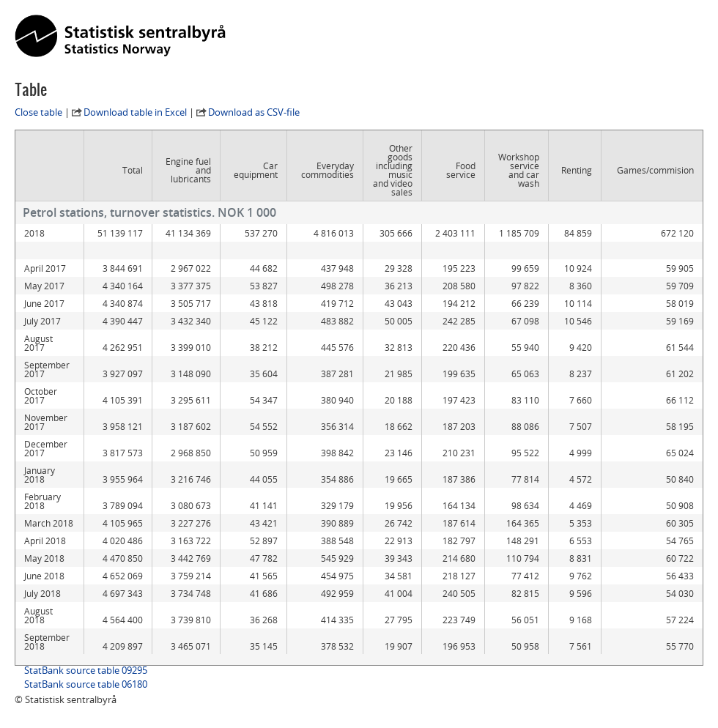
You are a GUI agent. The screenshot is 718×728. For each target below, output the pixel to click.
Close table (38, 112)
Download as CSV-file (254, 112)
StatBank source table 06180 (86, 684)
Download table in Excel (135, 112)
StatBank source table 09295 (86, 670)
